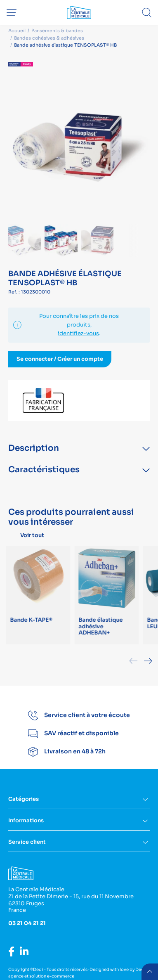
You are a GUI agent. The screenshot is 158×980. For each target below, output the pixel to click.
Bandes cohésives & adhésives (49, 38)
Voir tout (32, 535)
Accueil (17, 31)
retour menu (150, 972)
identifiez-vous (78, 333)
